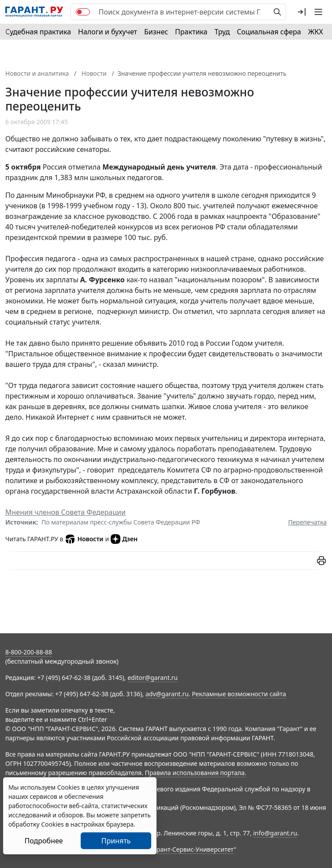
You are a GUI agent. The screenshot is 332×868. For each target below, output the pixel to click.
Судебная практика (38, 32)
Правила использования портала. (195, 773)
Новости (84, 539)
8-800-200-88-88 (29, 652)
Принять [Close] (116, 841)
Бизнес (156, 32)
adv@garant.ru (167, 694)
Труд (222, 32)
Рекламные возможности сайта (239, 694)
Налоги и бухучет (108, 32)
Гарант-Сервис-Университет (192, 849)
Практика (191, 32)
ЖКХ (316, 32)
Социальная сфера (269, 32)
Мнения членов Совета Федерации (65, 512)
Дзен (124, 539)
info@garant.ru (275, 833)
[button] (302, 12)
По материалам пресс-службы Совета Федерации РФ (121, 522)
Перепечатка (307, 522)
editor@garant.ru (153, 678)
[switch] (83, 12)
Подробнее (43, 841)
